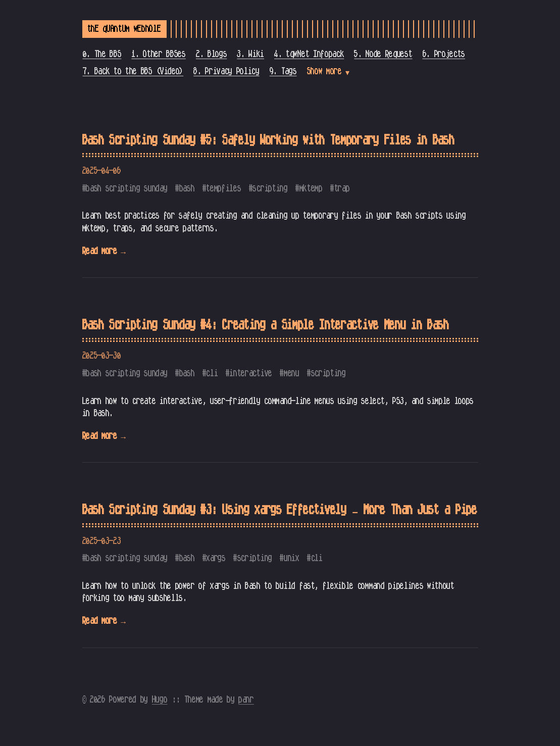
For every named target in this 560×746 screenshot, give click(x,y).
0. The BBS (102, 54)
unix (292, 558)
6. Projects (444, 54)
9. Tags (283, 71)
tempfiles (223, 188)
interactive (250, 373)
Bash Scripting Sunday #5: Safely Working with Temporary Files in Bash (268, 140)
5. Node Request (383, 54)
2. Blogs (211, 54)
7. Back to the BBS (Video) (133, 71)
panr (246, 700)
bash (187, 188)
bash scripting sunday (126, 188)
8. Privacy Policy (226, 71)
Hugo (160, 700)
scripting (270, 188)
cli (212, 373)
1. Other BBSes (159, 54)
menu (292, 373)
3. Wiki (250, 54)
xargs (216, 558)
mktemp (311, 188)
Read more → (104, 251)
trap (342, 188)
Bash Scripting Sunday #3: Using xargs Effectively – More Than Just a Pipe (280, 510)
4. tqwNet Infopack (309, 54)
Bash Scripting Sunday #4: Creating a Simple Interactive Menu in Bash (266, 325)
